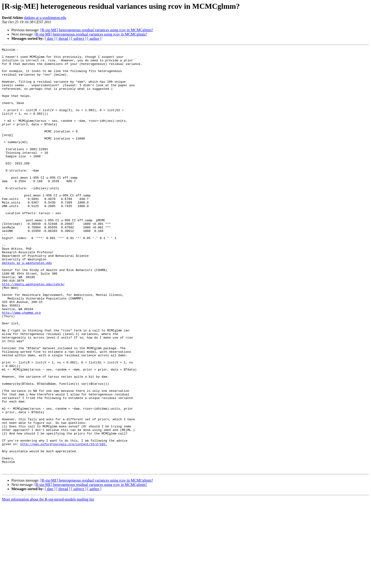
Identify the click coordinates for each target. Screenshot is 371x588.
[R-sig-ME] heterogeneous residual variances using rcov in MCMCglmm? (97, 30)
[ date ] (50, 38)
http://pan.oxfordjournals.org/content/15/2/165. (64, 524)
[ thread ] (63, 38)
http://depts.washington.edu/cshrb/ (33, 332)
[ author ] (94, 38)
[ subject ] (79, 38)
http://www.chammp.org (21, 366)
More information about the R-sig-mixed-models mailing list (48, 584)
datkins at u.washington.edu (45, 18)
